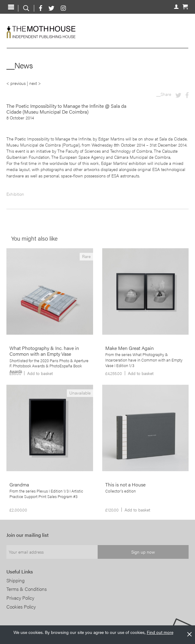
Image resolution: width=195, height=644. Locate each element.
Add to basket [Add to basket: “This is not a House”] (137, 510)
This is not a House (125, 484)
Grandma (19, 484)
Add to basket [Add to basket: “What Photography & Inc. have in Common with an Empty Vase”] (40, 373)
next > (35, 83)
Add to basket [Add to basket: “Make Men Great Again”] (141, 373)
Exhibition (15, 194)
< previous (16, 83)
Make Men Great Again (130, 348)
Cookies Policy (21, 607)
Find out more (160, 632)
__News (20, 65)
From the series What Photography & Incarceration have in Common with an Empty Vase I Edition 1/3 (144, 360)
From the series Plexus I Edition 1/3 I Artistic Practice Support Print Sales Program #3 (46, 494)
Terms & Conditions (27, 589)
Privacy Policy (20, 598)
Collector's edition (121, 491)
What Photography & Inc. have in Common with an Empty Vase (44, 351)
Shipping (16, 580)
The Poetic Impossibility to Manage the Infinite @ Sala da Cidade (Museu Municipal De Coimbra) (66, 109)
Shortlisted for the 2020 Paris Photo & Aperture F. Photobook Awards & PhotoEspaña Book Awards (49, 366)
